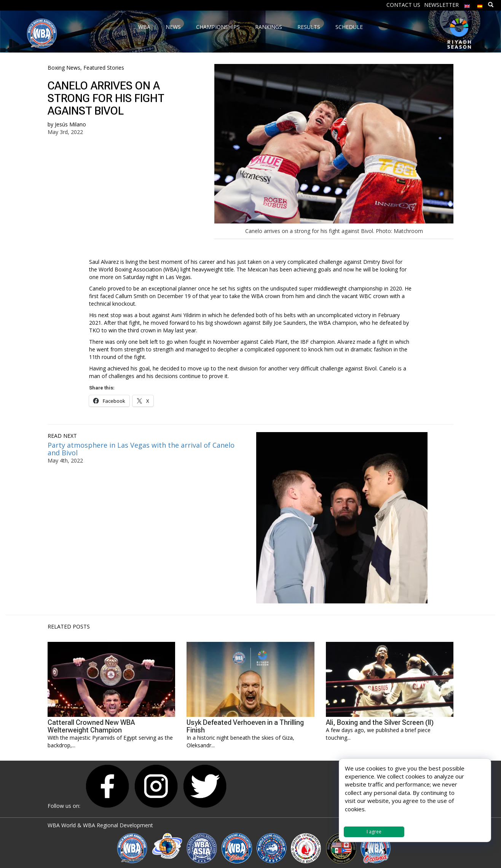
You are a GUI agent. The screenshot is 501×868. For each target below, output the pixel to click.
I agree (374, 832)
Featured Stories (104, 68)
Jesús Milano (70, 124)
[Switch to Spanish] (480, 4)
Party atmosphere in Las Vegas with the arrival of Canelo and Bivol (141, 449)
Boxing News (64, 68)
